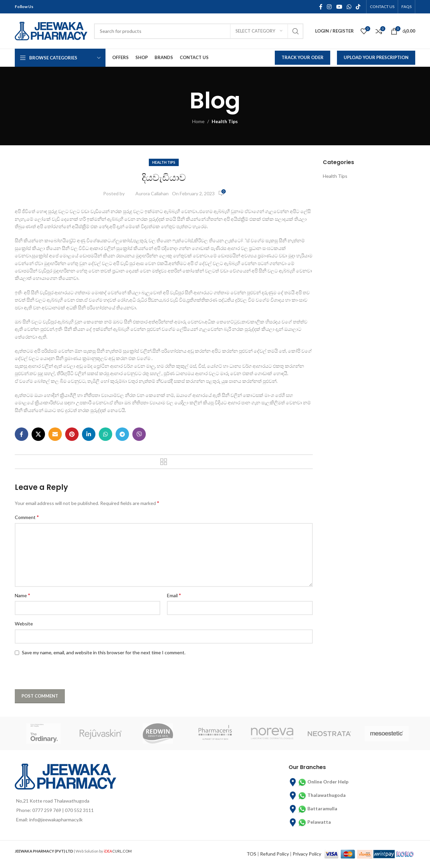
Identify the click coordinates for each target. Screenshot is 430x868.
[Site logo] (51, 30)
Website (24, 624)
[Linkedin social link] (89, 434)
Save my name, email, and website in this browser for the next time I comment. (104, 652)
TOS (251, 853)
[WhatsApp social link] (349, 7)
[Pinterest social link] (72, 434)
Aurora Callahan (152, 193)
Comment (27, 517)
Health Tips (225, 121)
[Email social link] (55, 434)
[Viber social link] (139, 434)
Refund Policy (274, 853)
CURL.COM (118, 851)
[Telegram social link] (122, 434)
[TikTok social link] (358, 7)
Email (174, 595)
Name (23, 595)
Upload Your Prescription (376, 57)
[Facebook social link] (321, 7)
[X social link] (38, 434)
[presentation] (57, 673)
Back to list (164, 462)
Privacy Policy (307, 853)
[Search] (199, 31)
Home (198, 121)
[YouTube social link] (339, 7)
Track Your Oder (303, 57)
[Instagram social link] (329, 7)
